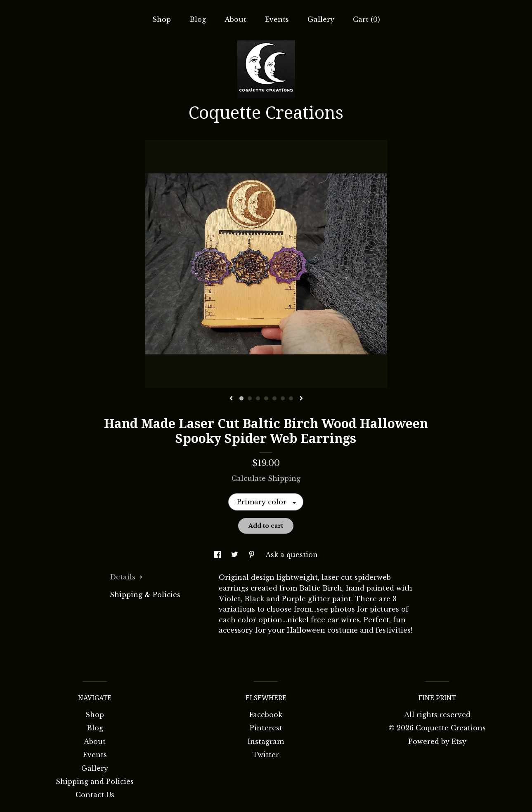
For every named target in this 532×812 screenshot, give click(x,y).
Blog (198, 19)
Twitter (266, 755)
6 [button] (283, 398)
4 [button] (266, 398)
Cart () (366, 19)
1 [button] (241, 398)
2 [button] (250, 398)
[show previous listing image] (231, 399)
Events (277, 19)
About (235, 19)
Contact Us (95, 795)
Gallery (321, 19)
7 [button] (291, 398)
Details (126, 577)
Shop (162, 19)
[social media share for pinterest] (253, 555)
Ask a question (292, 555)
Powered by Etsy (437, 741)
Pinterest (266, 728)
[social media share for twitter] (236, 555)
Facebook (266, 715)
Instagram (266, 741)
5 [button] (274, 398)
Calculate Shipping (266, 478)
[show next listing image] (301, 399)
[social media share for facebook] (219, 555)
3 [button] (258, 398)
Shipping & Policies (145, 595)
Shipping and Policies (95, 781)
